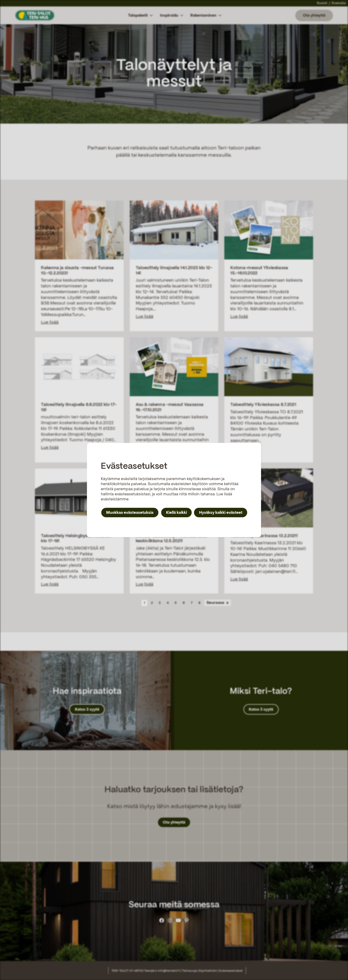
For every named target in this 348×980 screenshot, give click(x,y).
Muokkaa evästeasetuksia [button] (130, 513)
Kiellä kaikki (176, 513)
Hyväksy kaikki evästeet (221, 513)
